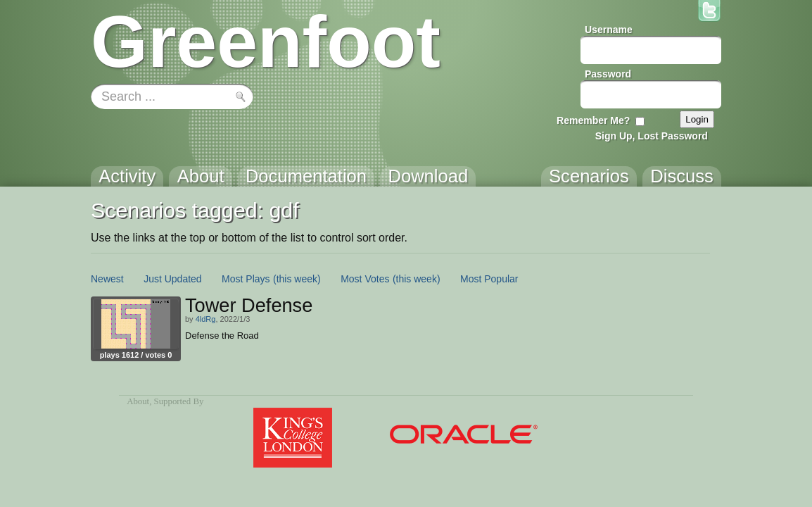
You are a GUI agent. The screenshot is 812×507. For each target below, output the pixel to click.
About (138, 401)
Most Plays (246, 279)
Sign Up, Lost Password (652, 136)
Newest (107, 279)
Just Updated (173, 279)
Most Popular (489, 279)
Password (608, 74)
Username (609, 30)
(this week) (297, 279)
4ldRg (206, 319)
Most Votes (365, 279)
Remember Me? (593, 120)
